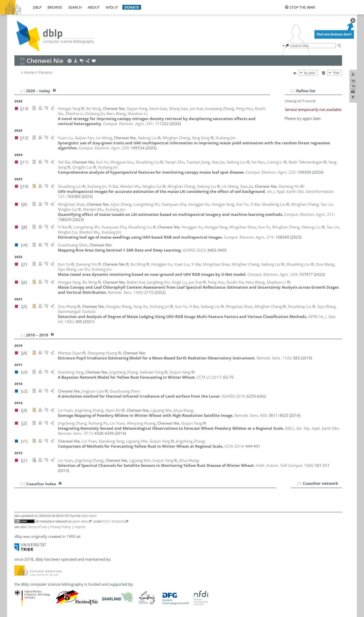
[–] (293, 91)
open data (80, 521)
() (125, 292)
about (94, 7)
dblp (37, 7)
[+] (299, 483)
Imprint (80, 527)
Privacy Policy (61, 527)
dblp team (89, 516)
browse (55, 7)
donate (132, 7)
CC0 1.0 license (114, 521)
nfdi (110, 7)
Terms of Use (37, 527)
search (75, 7)
